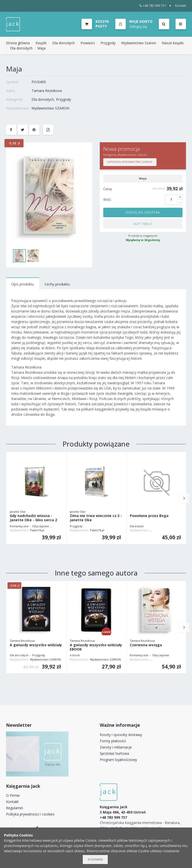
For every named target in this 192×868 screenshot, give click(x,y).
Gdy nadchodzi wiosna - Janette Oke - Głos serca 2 (33, 518)
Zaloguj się (138, 26)
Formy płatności (113, 741)
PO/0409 (39, 82)
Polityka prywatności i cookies (30, 814)
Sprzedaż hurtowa (114, 753)
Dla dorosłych (63, 43)
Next (184, 498)
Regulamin (14, 808)
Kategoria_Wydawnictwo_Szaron (130, 162)
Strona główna (18, 43)
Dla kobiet (137, 526)
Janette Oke (18, 512)
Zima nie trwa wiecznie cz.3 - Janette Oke (96, 518)
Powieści (88, 43)
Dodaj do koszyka (143, 212)
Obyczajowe (41, 526)
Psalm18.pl (37, 530)
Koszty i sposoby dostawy (121, 735)
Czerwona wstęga (146, 645)
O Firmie (13, 795)
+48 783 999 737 (153, 6)
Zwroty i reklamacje (116, 747)
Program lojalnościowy (118, 760)
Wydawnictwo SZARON (50, 108)
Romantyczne (19, 526)
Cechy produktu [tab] (57, 284)
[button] (134, 24)
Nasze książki (173, 43)
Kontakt (180, 6)
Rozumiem (95, 859)
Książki (41, 43)
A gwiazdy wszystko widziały (36, 645)
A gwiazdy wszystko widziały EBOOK (96, 647)
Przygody (108, 43)
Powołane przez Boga (149, 516)
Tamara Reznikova (47, 91)
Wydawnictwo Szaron (139, 43)
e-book (75, 655)
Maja (41, 48)
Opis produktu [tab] (23, 284)
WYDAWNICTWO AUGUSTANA (170, 530)
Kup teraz (143, 224)
